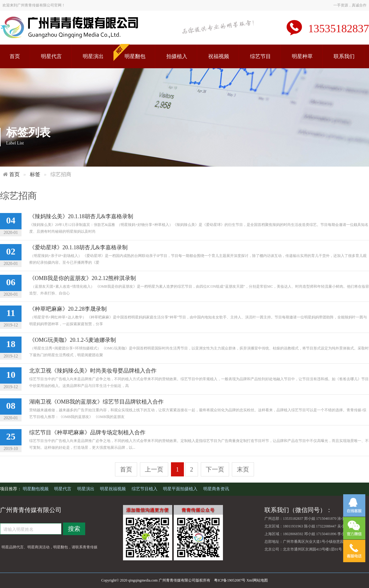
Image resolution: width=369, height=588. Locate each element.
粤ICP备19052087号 (230, 580)
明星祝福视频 (113, 489)
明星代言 (51, 56)
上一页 (154, 469)
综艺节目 (260, 56)
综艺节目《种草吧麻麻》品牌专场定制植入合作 (87, 432)
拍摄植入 (177, 56)
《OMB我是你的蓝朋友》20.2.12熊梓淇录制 (83, 278)
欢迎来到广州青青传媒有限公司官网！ (34, 5)
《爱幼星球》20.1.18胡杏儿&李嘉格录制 (78, 247)
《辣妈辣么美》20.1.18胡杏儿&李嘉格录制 (81, 216)
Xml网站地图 (257, 580)
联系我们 (344, 56)
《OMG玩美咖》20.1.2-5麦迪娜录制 (73, 340)
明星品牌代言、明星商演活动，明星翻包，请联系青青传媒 (50, 547)
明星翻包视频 (36, 489)
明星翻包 (135, 56)
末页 (243, 469)
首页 (15, 56)
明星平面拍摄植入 (181, 489)
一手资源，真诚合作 (350, 5)
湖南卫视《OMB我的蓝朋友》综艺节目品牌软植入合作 (96, 402)
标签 (35, 174)
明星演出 (93, 56)
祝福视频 (219, 56)
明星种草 (302, 56)
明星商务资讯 (216, 489)
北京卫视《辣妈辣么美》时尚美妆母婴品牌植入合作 (93, 371)
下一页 (215, 469)
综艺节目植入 (145, 489)
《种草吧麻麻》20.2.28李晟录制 (68, 309)
